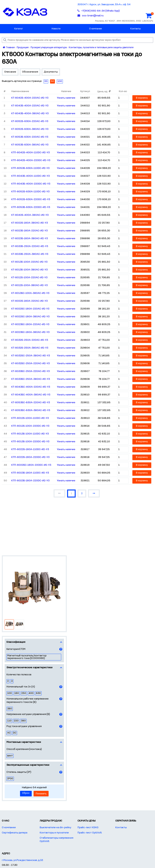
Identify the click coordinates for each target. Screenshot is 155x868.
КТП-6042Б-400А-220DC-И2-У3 (31, 160)
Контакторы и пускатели (54, 833)
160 (17, 693)
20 (46, 81)
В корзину (142, 98)
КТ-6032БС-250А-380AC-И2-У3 (31, 356)
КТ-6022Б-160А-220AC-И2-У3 (29, 301)
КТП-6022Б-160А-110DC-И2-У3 (30, 449)
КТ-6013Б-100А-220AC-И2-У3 (29, 262)
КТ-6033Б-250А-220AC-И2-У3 (30, 246)
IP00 (10, 779)
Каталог (19, 29)
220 (16, 721)
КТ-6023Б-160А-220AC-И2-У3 (29, 231)
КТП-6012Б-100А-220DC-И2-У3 (30, 426)
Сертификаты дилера (15, 833)
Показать (41, 794)
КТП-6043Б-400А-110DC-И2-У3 (30, 176)
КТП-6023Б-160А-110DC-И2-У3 (30, 473)
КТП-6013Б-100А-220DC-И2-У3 (30, 442)
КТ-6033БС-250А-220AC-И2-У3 (30, 371)
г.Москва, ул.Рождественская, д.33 (22, 860)
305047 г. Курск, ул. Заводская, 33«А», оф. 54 (104, 5)
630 (38, 693)
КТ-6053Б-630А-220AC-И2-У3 (30, 137)
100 (10, 693)
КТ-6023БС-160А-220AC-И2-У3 (30, 324)
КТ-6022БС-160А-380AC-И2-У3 (30, 317)
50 (52, 81)
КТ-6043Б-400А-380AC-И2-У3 (30, 114)
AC (9, 733)
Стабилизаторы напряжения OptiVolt (56, 840)
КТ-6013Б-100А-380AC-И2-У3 (29, 270)
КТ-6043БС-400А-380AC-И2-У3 (31, 395)
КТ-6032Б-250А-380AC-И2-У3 (30, 348)
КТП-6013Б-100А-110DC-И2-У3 (30, 434)
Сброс (26, 793)
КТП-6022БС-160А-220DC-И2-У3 (31, 465)
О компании (95, 29)
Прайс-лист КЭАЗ (88, 828)
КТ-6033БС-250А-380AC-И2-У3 (31, 379)
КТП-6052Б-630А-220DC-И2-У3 (31, 199)
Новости (56, 29)
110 (9, 721)
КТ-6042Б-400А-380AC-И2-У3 (30, 215)
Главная (9, 48)
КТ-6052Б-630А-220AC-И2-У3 (30, 121)
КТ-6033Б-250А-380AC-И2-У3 (30, 254)
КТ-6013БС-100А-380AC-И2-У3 (30, 293)
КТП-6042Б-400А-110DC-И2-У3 (30, 153)
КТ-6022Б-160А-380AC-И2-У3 (30, 223)
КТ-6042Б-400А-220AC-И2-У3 (30, 98)
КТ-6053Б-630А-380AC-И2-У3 (30, 145)
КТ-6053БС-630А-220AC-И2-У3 (31, 403)
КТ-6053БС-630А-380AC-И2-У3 (31, 410)
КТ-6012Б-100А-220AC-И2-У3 (29, 278)
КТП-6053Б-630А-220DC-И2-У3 (31, 207)
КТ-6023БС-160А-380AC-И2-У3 (30, 332)
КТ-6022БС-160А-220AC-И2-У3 (30, 309)
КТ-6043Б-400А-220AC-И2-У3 (30, 106)
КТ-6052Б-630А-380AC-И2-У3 (30, 129)
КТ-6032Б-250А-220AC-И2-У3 (30, 340)
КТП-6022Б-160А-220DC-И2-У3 (30, 457)
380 (10, 709)
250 (24, 693)
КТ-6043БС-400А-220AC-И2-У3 (31, 387)
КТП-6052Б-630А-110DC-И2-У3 (30, 192)
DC (15, 733)
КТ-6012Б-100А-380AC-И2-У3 (29, 285)
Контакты (136, 29)
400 (31, 693)
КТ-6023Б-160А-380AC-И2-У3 (30, 239)
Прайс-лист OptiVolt (90, 833)
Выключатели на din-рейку (55, 828)
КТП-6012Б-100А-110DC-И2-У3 (30, 418)
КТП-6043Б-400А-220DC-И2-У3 (31, 184)
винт (10, 756)
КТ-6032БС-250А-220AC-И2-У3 (30, 364)
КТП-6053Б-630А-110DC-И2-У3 (30, 168)
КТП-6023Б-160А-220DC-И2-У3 (30, 481)
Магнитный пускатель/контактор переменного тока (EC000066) (27, 657)
